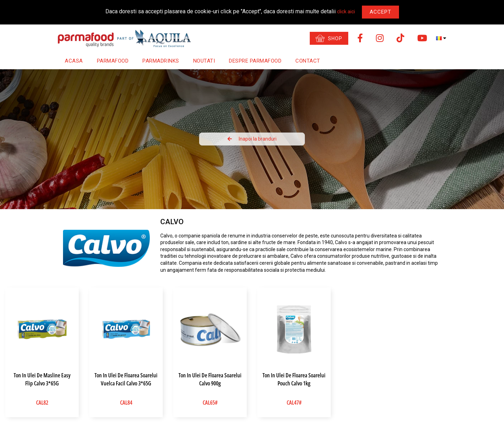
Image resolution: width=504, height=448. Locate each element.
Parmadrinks (161, 61)
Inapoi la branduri (252, 139)
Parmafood (113, 61)
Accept (380, 12)
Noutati (204, 61)
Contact (308, 61)
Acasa (74, 61)
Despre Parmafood (255, 61)
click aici (346, 12)
